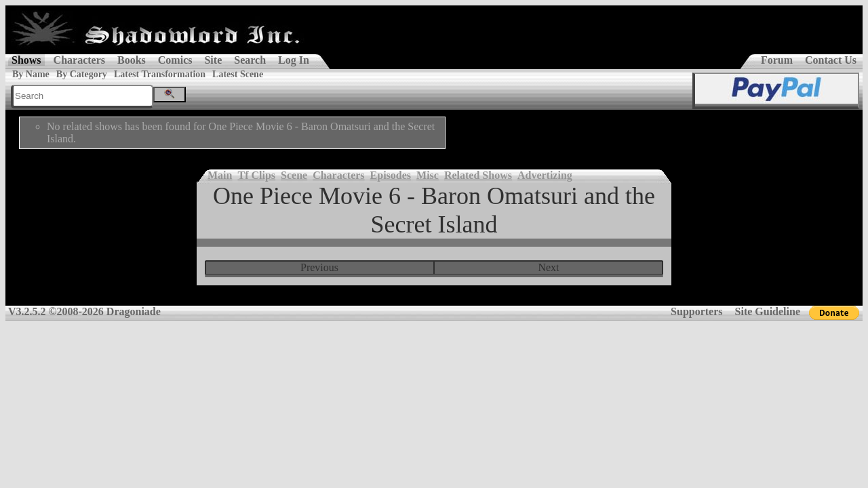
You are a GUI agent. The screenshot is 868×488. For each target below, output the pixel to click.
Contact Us (831, 60)
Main (220, 175)
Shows (26, 60)
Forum (777, 60)
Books (132, 60)
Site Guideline (768, 311)
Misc (428, 175)
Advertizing (545, 175)
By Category (82, 74)
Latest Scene (238, 74)
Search (250, 60)
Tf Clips (256, 175)
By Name (31, 74)
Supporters (696, 311)
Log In (294, 60)
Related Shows (478, 175)
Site (213, 60)
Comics (175, 60)
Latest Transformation (160, 74)
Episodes (391, 175)
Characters (79, 60)
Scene (294, 175)
